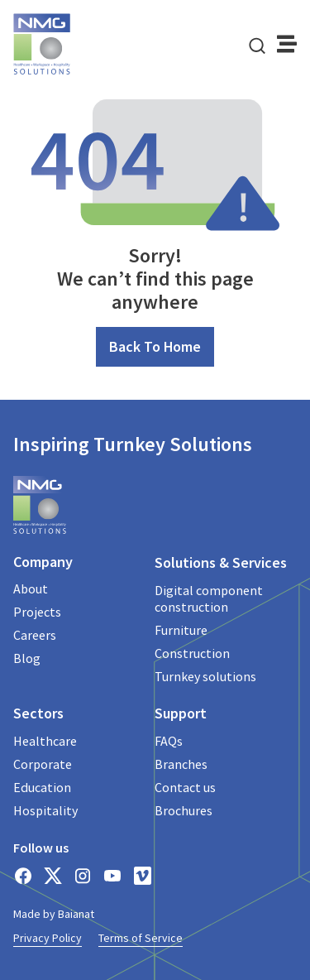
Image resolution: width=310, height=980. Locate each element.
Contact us (185, 787)
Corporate (43, 764)
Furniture (181, 630)
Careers (35, 635)
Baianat (76, 914)
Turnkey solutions (205, 676)
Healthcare (45, 741)
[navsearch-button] (257, 44)
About (31, 588)
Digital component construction (209, 598)
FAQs (169, 741)
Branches (181, 764)
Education (42, 787)
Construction (192, 653)
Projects (37, 612)
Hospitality (45, 810)
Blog (27, 658)
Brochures (184, 810)
